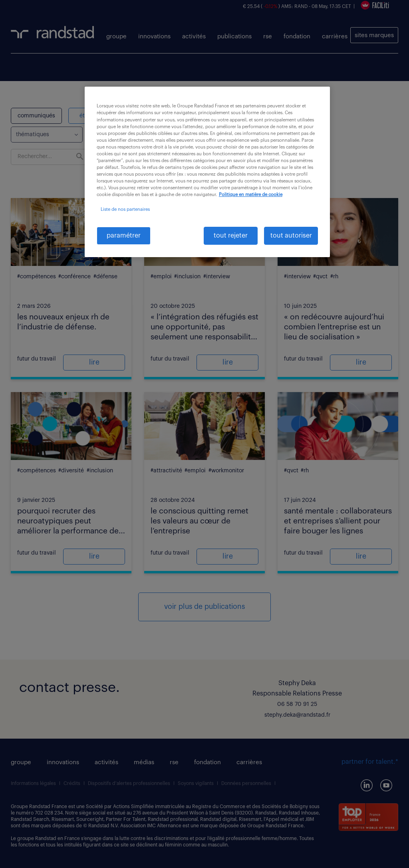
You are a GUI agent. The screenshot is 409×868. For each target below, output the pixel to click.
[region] (207, 172)
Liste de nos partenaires (125, 209)
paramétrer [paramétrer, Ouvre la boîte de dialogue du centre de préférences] (124, 236)
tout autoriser (291, 236)
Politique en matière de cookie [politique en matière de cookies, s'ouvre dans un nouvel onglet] (251, 195)
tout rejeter (231, 236)
